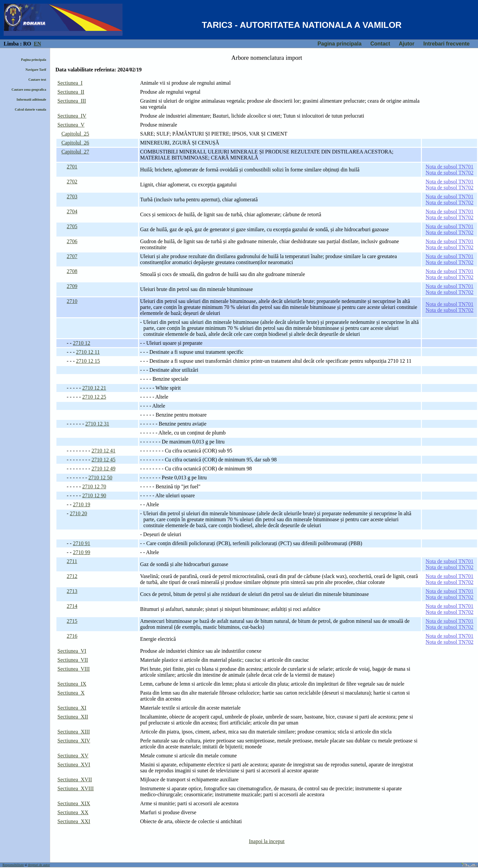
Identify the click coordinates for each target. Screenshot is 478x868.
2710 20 (78, 513)
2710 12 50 (100, 478)
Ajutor (406, 44)
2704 (72, 211)
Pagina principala (340, 44)
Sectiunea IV (72, 116)
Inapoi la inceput (267, 841)
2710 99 (82, 552)
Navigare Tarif (36, 70)
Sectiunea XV (73, 756)
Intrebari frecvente (446, 44)
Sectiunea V (71, 125)
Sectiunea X (71, 693)
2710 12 (82, 343)
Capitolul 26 (75, 143)
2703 (72, 196)
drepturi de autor (39, 865)
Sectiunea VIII (74, 669)
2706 (72, 241)
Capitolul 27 (75, 152)
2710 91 (82, 543)
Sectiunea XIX (74, 803)
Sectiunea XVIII (76, 788)
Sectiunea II (71, 92)
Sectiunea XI (72, 708)
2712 (72, 576)
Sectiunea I (70, 83)
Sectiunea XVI (74, 765)
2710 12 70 (94, 486)
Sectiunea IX (72, 684)
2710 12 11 (88, 352)
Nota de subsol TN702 (449, 173)
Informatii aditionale (31, 99)
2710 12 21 (94, 388)
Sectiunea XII (73, 717)
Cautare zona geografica (29, 90)
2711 (72, 561)
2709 (72, 286)
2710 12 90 (94, 495)
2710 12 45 (104, 460)
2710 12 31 (97, 424)
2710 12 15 (88, 361)
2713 (72, 591)
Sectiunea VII (73, 660)
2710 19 (82, 504)
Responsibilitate (13, 865)
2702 (72, 182)
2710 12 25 (94, 397)
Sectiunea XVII (75, 779)
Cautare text (37, 80)
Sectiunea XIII (74, 732)
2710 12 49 (104, 469)
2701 (72, 167)
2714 (72, 606)
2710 (72, 301)
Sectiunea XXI (74, 821)
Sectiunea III (72, 101)
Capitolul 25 (75, 134)
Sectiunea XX (73, 812)
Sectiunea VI (72, 651)
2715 (72, 621)
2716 (72, 636)
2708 (72, 271)
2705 (72, 226)
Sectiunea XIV (74, 741)
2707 (72, 256)
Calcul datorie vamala (31, 109)
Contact (380, 44)
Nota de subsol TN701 (449, 167)
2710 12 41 (104, 451)
